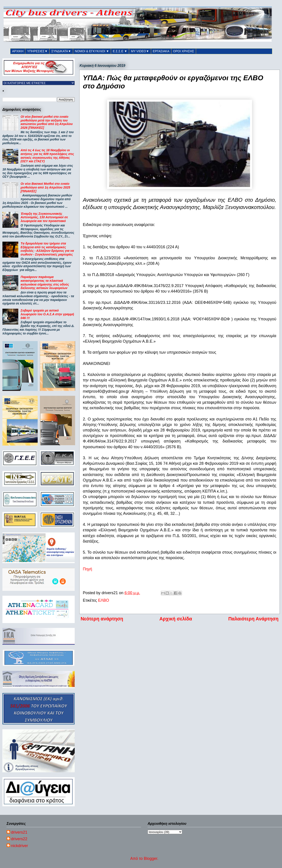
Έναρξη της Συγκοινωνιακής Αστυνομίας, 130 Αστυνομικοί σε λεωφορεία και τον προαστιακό (44, 217)
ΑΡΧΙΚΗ (18, 51)
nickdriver (19, 846)
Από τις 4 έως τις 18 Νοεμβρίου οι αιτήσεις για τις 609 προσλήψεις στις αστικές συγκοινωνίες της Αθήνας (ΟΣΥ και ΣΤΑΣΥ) (47, 156)
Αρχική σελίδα (176, 619)
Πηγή (87, 569)
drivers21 (19, 832)
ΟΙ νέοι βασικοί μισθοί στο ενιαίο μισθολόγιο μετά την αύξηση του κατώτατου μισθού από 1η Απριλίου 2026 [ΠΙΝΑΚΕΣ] (47, 122)
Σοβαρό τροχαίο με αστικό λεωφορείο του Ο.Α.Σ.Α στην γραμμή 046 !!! (47, 314)
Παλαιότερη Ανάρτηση (253, 619)
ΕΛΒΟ (104, 600)
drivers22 (19, 839)
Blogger (151, 859)
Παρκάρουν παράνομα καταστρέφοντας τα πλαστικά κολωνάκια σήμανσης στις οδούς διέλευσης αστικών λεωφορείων (45, 282)
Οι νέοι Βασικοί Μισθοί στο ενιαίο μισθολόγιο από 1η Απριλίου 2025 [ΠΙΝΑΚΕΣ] (45, 187)
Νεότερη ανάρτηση (102, 619)
